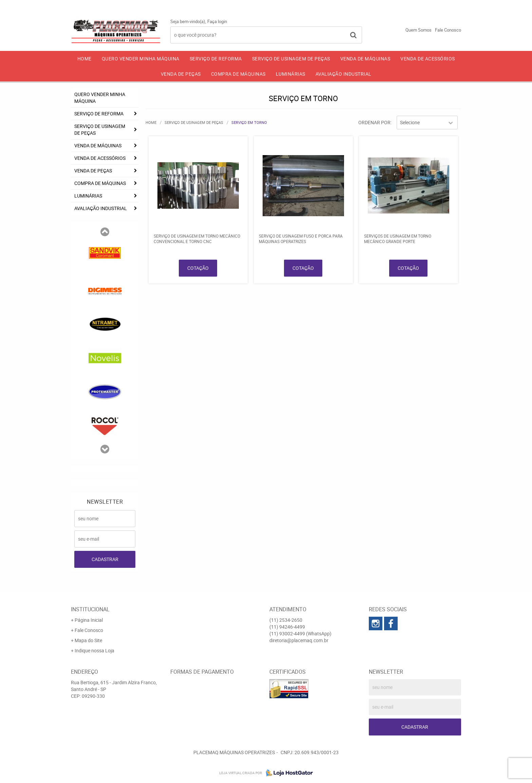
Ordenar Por (374, 122)
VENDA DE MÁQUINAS (365, 59)
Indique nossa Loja (94, 650)
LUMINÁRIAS (291, 74)
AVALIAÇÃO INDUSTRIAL (344, 74)
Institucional (90, 609)
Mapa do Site (88, 640)
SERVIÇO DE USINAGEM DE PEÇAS (291, 59)
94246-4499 (389, 5)
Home (84, 59)
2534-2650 (337, 5)
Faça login (217, 21)
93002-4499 (442, 5)
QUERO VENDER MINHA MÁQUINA (141, 59)
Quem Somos (419, 30)
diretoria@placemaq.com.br (299, 640)
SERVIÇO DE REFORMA (216, 59)
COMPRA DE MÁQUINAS (238, 74)
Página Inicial (89, 620)
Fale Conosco (448, 30)
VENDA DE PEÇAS (181, 74)
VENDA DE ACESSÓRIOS (428, 59)
